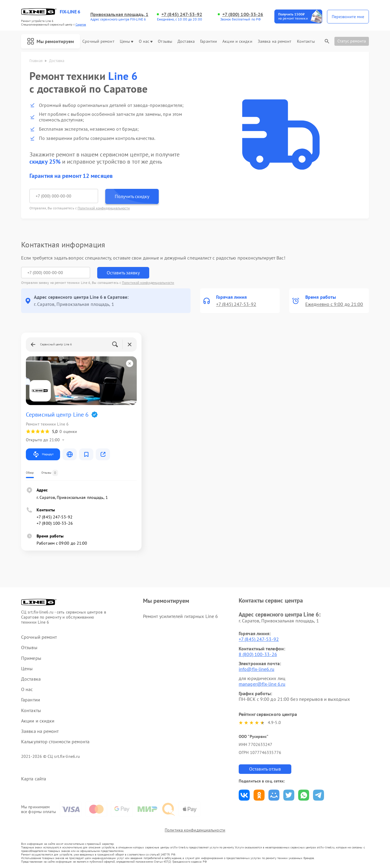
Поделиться (244, 795)
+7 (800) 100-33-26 (243, 14)
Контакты (306, 41)
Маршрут (43, 454)
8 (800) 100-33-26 (258, 654)
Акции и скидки (237, 41)
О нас (146, 41)
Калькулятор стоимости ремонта (55, 742)
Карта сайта (34, 779)
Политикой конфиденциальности (104, 208)
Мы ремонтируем (51, 41)
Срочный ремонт (98, 41)
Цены (126, 41)
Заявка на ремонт (275, 41)
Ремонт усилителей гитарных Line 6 (180, 616)
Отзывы (165, 41)
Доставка (186, 41)
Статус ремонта (352, 41)
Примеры (31, 658)
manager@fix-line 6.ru (262, 684)
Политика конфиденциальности (195, 830)
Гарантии (209, 41)
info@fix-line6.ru (257, 669)
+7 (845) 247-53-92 (182, 14)
